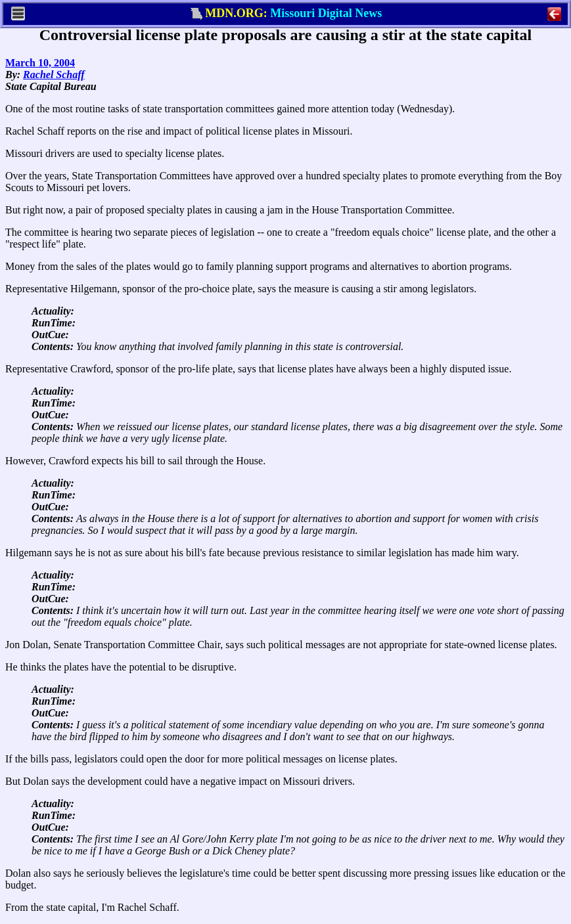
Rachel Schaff (54, 75)
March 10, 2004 (40, 63)
